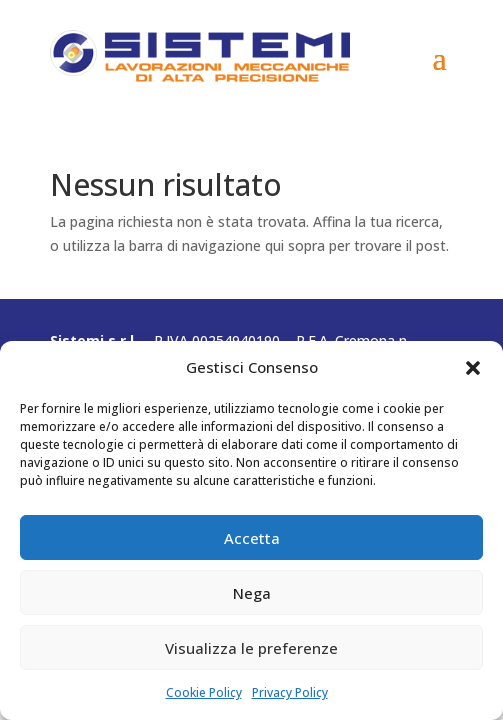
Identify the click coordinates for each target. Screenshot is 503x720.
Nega (252, 593)
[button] (473, 368)
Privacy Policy (290, 692)
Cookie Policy (204, 692)
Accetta (252, 538)
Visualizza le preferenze (251, 648)
